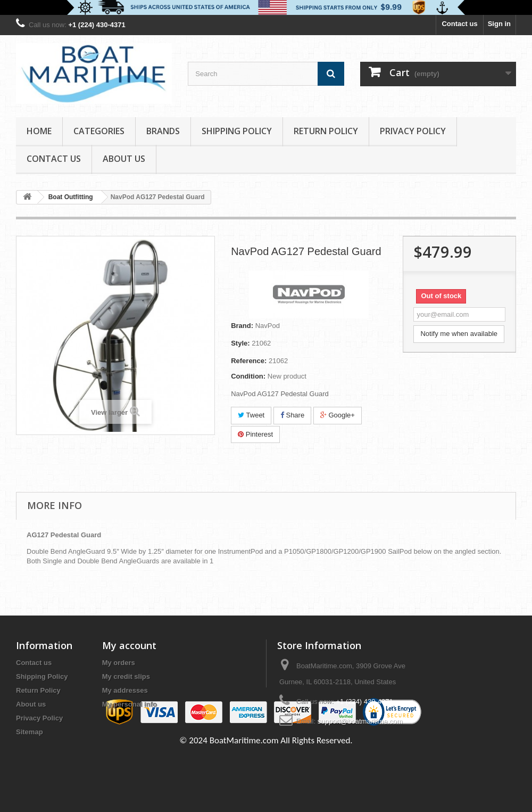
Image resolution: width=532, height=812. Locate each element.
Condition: (248, 376)
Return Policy (326, 131)
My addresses (125, 690)
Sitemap (30, 732)
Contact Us (54, 159)
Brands (163, 131)
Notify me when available (459, 334)
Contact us (459, 24)
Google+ (338, 415)
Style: (240, 343)
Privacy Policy (413, 131)
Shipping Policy (237, 131)
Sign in (499, 24)
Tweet (251, 415)
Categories (99, 131)
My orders (119, 663)
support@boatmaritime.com (360, 721)
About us (124, 159)
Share (292, 415)
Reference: (249, 361)
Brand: (242, 326)
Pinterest (255, 434)
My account (129, 645)
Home (39, 131)
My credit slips (126, 676)
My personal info (130, 704)
